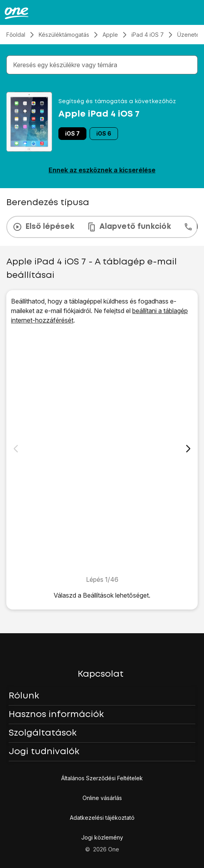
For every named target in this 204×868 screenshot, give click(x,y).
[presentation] (102, 227)
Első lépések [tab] (43, 227)
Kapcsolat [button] (101, 674)
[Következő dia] (188, 449)
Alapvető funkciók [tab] (129, 227)
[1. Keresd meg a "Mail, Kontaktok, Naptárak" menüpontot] (102, 450)
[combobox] (104, 65)
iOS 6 (104, 133)
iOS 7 (72, 133)
